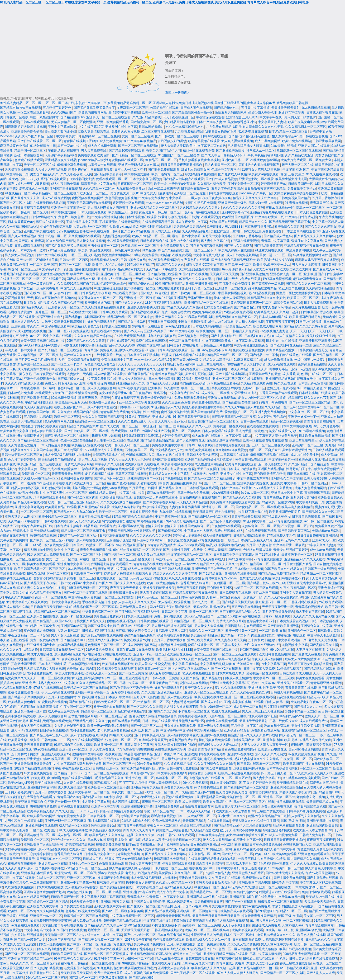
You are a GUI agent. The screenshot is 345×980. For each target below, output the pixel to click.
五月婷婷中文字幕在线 (247, 726)
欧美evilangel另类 (126, 227)
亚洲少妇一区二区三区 (308, 445)
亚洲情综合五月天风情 (242, 117)
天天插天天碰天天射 (285, 108)
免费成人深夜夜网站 (79, 464)
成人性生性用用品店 (209, 464)
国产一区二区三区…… (146, 726)
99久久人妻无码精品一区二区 (97, 683)
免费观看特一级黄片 (126, 431)
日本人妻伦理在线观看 (218, 431)
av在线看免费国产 (126, 293)
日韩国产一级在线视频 (320, 569)
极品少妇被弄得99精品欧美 (225, 545)
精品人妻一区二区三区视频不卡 (83, 531)
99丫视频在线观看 (173, 479)
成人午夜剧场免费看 (65, 184)
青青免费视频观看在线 (96, 550)
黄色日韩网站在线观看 (251, 459)
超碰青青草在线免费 (57, 483)
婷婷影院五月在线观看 (196, 826)
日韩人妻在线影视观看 (46, 431)
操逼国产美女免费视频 (113, 878)
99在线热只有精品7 (140, 265)
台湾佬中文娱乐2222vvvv (220, 578)
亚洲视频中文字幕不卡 (73, 564)
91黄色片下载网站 (138, 417)
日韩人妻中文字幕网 (138, 745)
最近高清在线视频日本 (167, 816)
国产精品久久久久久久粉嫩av (315, 236)
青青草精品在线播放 (280, 350)
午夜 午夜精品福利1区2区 (265, 155)
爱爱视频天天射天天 (19, 298)
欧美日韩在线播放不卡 (288, 578)
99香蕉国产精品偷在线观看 (19, 274)
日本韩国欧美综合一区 (194, 526)
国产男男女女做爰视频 (76, 906)
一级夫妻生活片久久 (237, 326)
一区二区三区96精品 (107, 892)
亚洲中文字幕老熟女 (62, 127)
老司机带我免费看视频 (113, 730)
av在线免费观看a (331, 602)
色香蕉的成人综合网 (194, 583)
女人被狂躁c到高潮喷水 (88, 678)
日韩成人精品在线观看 (328, 450)
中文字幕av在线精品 (142, 141)
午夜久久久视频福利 (19, 597)
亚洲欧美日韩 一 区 (235, 160)
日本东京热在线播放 (170, 455)
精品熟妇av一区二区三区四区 (95, 421)
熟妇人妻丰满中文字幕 (280, 849)
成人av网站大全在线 (102, 407)
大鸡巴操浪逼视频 (155, 507)
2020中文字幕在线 (182, 331)
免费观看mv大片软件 (257, 878)
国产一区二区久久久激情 (145, 707)
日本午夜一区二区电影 (240, 935)
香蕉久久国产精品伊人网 (164, 151)
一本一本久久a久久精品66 (165, 203)
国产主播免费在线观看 (164, 170)
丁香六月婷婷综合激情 (259, 783)
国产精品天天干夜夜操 (40, 583)
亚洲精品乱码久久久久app (92, 721)
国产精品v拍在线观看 (162, 274)
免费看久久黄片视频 (126, 132)
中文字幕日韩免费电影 (301, 217)
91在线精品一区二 (18, 193)
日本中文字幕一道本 (32, 250)
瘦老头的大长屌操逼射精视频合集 (128, 574)
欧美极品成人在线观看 (105, 830)
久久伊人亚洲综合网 (38, 407)
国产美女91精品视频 (135, 231)
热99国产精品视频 (70, 645)
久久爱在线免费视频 (78, 783)
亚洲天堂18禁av (38, 759)
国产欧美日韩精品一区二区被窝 (234, 417)
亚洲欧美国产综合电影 (255, 883)
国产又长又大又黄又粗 (84, 521)
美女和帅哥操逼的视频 (304, 749)
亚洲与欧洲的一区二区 (40, 835)
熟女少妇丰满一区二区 (216, 707)
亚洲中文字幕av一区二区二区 (319, 407)
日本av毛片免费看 (21, 393)
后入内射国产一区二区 (221, 165)
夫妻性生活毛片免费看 (200, 203)
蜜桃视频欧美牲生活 (175, 412)
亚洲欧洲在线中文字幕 (121, 127)
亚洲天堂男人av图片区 (21, 517)
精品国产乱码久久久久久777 (308, 398)
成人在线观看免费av (314, 721)
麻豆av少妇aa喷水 (150, 540)
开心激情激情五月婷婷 (270, 474)
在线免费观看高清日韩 (158, 222)
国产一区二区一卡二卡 (67, 364)
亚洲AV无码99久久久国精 (292, 540)
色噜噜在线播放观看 (29, 160)
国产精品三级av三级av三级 (266, 583)
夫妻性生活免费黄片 (54, 274)
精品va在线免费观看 (169, 959)
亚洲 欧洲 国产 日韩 (317, 274)
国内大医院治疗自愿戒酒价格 (56, 298)
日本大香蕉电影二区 (148, 887)
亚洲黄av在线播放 (213, 735)
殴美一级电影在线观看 (109, 707)
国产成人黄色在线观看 (196, 108)
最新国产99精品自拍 (254, 650)
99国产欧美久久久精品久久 (284, 569)
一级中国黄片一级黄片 (109, 355)
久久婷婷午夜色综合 (272, 417)
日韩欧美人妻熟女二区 (171, 631)
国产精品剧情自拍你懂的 (240, 402)
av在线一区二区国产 (94, 559)
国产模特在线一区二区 (140, 288)
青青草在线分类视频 (246, 517)
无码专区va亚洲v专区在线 (149, 578)
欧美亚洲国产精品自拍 (31, 802)
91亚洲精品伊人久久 (130, 383)
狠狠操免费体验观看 (110, 845)
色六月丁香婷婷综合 (22, 459)
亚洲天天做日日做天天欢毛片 (212, 569)
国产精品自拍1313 (247, 307)
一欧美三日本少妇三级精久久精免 (249, 540)
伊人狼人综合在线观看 (232, 921)
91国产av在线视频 (309, 322)
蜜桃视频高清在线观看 (104, 821)
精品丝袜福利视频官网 (130, 711)
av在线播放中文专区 (83, 312)
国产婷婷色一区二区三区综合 (47, 902)
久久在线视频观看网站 (88, 740)
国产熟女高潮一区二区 (146, 122)
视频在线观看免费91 (180, 797)
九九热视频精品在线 (189, 132)
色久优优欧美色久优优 (232, 792)
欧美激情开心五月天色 (71, 402)
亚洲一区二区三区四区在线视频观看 (238, 379)
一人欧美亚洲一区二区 (200, 816)
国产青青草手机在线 (131, 826)
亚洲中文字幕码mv (235, 212)
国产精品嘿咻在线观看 (320, 669)
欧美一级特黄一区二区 (167, 174)
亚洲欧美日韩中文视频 (322, 821)
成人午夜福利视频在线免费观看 (146, 973)
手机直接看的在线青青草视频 (199, 160)
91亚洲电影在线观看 (253, 132)
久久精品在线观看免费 (256, 383)
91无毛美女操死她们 (199, 450)
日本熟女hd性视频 (37, 303)
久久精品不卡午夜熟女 (162, 269)
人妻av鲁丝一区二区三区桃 (92, 227)
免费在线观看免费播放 (248, 350)
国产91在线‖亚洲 (267, 555)
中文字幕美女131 (68, 136)
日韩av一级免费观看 (200, 445)
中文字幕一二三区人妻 (185, 198)
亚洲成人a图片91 (164, 417)
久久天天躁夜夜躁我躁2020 (284, 597)
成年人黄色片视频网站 (310, 488)
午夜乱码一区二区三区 (133, 108)
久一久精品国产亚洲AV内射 (195, 792)
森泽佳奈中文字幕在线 (307, 241)
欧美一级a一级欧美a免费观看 (175, 184)
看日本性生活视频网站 (94, 517)
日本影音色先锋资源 (306, 517)
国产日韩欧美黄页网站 (294, 531)
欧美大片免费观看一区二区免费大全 (306, 160)
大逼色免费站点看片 (41, 797)
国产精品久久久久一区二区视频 (308, 284)
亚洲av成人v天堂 (324, 540)
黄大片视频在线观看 (306, 307)
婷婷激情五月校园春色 (172, 830)
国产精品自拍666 (73, 117)
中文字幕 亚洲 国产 (296, 170)
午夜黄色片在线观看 (195, 260)
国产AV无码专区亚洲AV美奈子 (145, 331)
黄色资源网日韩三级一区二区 (159, 212)
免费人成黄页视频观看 (277, 806)
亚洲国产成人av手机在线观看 (207, 897)
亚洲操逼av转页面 (130, 526)
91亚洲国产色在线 (291, 288)
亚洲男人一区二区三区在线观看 (108, 117)
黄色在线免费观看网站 (241, 749)
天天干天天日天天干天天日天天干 (314, 331)
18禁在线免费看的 (145, 255)
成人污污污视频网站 (142, 645)
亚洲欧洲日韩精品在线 (116, 498)
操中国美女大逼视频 (140, 883)
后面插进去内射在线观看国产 (259, 165)
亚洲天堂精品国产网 (211, 797)
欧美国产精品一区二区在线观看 (207, 303)
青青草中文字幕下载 (275, 241)
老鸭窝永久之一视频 (33, 189)
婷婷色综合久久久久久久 (68, 840)
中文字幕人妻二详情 (32, 469)
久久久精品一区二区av (99, 189)
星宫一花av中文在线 (72, 146)
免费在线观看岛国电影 (78, 778)
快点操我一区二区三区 (121, 740)
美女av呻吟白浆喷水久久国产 (247, 835)
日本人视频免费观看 (93, 212)
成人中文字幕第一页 (14, 174)
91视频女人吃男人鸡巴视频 (261, 170)
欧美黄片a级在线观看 (264, 174)
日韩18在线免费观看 (114, 312)
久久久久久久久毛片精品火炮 (313, 616)
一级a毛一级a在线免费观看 (201, 212)
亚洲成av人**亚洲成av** (114, 279)
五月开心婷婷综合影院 (36, 854)
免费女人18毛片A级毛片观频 (65, 383)
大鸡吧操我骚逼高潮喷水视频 (200, 269)
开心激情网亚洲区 (30, 436)
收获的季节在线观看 (164, 108)
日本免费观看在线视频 (235, 593)
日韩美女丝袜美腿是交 (312, 350)
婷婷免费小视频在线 (206, 402)
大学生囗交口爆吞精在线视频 (79, 360)
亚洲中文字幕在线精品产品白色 (30, 959)
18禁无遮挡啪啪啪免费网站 (141, 436)
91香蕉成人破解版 (265, 949)
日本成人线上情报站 (138, 616)
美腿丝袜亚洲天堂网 (225, 231)
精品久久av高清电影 (217, 360)
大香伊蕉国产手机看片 (295, 792)
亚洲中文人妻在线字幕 (295, 593)
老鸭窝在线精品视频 (169, 374)
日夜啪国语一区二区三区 (135, 184)
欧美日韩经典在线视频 (295, 949)
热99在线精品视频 (43, 536)
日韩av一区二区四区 (74, 260)
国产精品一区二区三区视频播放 (106, 954)
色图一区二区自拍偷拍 (76, 440)
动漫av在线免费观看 (120, 469)
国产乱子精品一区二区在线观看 (60, 350)
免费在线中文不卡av (302, 189)
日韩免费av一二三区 (56, 740)
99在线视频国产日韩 (202, 949)
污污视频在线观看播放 (73, 231)
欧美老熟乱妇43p (79, 892)
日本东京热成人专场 (230, 673)
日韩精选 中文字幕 (239, 559)
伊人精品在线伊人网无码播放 (130, 868)
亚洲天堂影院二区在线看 (256, 179)
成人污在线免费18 (113, 141)
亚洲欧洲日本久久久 (25, 326)
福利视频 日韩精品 (74, 963)
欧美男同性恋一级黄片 (24, 740)
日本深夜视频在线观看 (49, 374)
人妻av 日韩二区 (66, 293)
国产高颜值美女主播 (324, 645)
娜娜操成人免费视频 (266, 925)
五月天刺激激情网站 (35, 398)
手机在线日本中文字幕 (82, 222)
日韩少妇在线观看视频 (204, 217)
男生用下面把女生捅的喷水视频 (298, 293)
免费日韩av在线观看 (168, 616)
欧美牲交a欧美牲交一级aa (272, 265)
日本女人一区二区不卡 (130, 170)
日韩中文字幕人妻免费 (259, 669)
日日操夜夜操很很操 (54, 730)
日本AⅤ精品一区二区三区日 (288, 132)
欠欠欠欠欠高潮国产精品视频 (103, 417)
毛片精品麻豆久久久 (109, 778)
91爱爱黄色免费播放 (100, 650)
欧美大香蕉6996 (315, 479)
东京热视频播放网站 (259, 227)
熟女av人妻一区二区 (255, 493)
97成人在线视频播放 (48, 688)
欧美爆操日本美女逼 (124, 593)
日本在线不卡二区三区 (103, 816)
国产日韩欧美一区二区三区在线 (177, 136)
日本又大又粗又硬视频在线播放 (149, 355)
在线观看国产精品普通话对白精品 (151, 440)
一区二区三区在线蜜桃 (54, 678)
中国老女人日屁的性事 (156, 193)
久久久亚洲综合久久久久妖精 (215, 764)
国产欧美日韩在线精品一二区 (291, 345)
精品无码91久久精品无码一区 (236, 317)
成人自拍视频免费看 (102, 146)
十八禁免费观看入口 (174, 246)
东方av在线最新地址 (14, 531)
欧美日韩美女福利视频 (76, 479)
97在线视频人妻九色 (274, 331)
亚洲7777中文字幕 (291, 112)
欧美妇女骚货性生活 (321, 336)
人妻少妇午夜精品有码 (60, 155)
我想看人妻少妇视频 (106, 436)
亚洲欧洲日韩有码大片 (195, 878)
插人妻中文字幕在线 (310, 612)
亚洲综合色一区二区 (302, 631)
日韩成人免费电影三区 (202, 455)
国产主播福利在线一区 (227, 336)
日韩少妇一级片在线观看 (266, 203)
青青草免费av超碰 (276, 498)
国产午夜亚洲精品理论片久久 (240, 612)
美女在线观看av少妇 (283, 431)
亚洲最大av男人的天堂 (265, 374)
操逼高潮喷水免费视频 (173, 635)
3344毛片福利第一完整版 (271, 864)
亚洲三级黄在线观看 (14, 916)
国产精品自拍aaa (94, 659)
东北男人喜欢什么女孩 (315, 740)
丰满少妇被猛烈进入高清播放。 (294, 906)
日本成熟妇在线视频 (249, 569)
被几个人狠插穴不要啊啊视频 (240, 830)
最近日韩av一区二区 (152, 669)
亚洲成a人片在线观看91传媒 (135, 350)
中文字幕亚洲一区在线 (171, 517)
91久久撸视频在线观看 (322, 174)
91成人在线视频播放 (226, 711)
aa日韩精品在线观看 (234, 455)
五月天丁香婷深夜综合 (227, 189)
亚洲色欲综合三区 (330, 588)
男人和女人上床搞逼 (65, 635)
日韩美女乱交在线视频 (183, 345)
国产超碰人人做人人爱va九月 (218, 745)
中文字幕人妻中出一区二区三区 (65, 493)
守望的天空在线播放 (135, 816)
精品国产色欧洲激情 (121, 483)
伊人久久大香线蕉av (217, 840)
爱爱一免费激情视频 (212, 944)
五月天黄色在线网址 (143, 488)
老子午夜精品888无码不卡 (148, 393)
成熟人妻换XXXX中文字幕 (204, 265)
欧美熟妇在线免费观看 (175, 255)
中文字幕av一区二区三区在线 (308, 412)
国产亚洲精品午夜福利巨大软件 (137, 612)
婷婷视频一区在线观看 (128, 203)
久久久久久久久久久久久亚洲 (243, 208)
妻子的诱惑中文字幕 (112, 569)
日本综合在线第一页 (195, 189)
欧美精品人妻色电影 (86, 326)
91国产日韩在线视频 (193, 274)
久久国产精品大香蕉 (147, 117)
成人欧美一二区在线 (215, 393)
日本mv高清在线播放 (141, 845)
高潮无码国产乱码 (317, 493)
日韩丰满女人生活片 (236, 645)
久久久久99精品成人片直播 (24, 383)
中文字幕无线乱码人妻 (209, 255)
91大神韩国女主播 (43, 146)
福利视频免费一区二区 (212, 331)
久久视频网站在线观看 (84, 236)
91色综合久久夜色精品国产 (70, 369)
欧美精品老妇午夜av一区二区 (311, 702)
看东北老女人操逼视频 (229, 298)
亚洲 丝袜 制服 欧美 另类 (266, 688)
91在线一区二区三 (322, 374)
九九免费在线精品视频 (222, 127)
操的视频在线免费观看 (215, 740)
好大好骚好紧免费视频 (200, 174)
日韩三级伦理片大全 (284, 721)
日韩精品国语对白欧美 (249, 536)
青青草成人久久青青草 (139, 830)
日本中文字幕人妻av (211, 122)
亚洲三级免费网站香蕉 (113, 122)
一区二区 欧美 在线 (272, 631)
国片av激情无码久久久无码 (285, 873)
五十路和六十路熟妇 (262, 640)
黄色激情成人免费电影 (100, 364)
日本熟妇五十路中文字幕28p (233, 555)
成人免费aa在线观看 (151, 555)
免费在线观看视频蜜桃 (151, 341)
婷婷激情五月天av (274, 184)
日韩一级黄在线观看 (255, 421)
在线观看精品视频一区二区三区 (304, 730)
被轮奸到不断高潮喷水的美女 (123, 269)
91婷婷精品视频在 (150, 521)
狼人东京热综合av (285, 136)
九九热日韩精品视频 (316, 108)
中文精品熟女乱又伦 (169, 450)
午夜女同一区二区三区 (76, 707)
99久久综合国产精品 (60, 241)
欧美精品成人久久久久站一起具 (277, 312)
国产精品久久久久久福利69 (242, 498)
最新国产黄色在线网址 (116, 944)
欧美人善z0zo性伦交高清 (153, 664)
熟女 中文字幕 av (66, 550)
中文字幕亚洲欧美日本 (107, 217)
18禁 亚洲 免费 (25, 683)
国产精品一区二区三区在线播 (38, 440)
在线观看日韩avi (219, 821)
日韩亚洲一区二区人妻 (33, 212)
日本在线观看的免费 (247, 940)
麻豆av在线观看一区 (50, 222)
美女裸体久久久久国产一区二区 (100, 298)
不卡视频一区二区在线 (297, 526)
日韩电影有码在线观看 (223, 193)
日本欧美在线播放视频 (315, 436)
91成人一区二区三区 (51, 878)
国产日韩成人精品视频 (221, 179)
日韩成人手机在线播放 (99, 859)
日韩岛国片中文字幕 (126, 250)
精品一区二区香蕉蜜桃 (286, 421)
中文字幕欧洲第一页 (270, 217)
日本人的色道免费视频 (312, 212)
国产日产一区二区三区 (220, 483)
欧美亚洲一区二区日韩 (67, 759)
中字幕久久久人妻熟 (109, 464)
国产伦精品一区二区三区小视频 (282, 973)
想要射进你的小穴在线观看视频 (90, 170)
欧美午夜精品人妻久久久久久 (47, 811)
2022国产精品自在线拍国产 (34, 768)
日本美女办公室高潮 (313, 383)
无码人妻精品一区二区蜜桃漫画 (73, 122)
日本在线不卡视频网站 (173, 935)
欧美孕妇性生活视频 (145, 412)
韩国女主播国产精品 (298, 564)
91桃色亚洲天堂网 (219, 849)
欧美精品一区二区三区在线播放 (86, 688)
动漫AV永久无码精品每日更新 (269, 816)
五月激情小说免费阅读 (235, 284)
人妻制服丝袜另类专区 (185, 507)
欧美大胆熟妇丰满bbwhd (181, 564)
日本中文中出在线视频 (51, 255)
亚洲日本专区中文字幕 (287, 493)
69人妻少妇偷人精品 (236, 269)
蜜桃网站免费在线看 (230, 445)
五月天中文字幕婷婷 (255, 108)
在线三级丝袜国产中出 (70, 407)
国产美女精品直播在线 (116, 887)
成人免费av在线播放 (87, 921)
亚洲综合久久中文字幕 (286, 479)
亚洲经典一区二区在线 (231, 288)
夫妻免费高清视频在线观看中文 (43, 341)
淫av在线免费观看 (200, 640)
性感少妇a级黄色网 (120, 341)
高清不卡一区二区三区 (171, 778)
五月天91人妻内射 (303, 498)
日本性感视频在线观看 (141, 217)
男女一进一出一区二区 (275, 255)
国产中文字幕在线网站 (159, 502)
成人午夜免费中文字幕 (191, 222)
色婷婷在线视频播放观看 (83, 911)
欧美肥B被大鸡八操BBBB (225, 227)
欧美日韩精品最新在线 (293, 783)
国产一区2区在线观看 (226, 669)
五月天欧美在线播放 (246, 607)
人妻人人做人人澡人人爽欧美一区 (265, 745)
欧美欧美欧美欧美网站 (296, 269)
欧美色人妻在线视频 (312, 935)
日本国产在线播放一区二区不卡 (92, 545)
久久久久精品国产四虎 (33, 897)
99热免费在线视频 (149, 764)
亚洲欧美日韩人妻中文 (164, 388)
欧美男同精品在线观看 (94, 250)
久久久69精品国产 (64, 112)
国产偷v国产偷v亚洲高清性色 (249, 136)
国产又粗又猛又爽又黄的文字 (94, 108)
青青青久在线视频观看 (222, 721)
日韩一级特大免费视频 (193, 493)
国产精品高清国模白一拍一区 (193, 112)
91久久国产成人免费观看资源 (48, 555)
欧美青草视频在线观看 (204, 141)
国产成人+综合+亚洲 (155, 293)
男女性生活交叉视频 (305, 726)
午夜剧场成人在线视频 (64, 151)
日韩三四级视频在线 (200, 959)
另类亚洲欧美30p (103, 826)
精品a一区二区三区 (294, 911)
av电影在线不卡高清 (217, 350)
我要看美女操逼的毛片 (221, 132)
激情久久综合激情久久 (161, 526)
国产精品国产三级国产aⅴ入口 (54, 621)
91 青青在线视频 (297, 203)
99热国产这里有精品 (169, 284)
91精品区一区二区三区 (161, 160)
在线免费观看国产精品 (130, 336)
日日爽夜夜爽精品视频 (124, 659)
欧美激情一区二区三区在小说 (65, 935)
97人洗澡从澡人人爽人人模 (313, 773)
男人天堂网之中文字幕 (277, 944)
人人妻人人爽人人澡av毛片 (167, 421)
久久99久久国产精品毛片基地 (196, 659)
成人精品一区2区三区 (74, 826)
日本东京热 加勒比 (305, 887)
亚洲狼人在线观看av (222, 398)
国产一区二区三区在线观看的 (139, 146)
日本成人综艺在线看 (116, 326)
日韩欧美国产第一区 (41, 412)
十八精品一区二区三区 (153, 702)
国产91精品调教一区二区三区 (261, 564)
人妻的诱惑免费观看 (116, 236)
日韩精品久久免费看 (244, 331)
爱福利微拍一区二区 (239, 412)
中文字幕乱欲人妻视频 (248, 341)
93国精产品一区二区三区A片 (78, 536)
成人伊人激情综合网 (102, 388)
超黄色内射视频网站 (93, 112)
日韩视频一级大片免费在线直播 (239, 279)
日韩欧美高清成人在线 (295, 673)
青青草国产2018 (321, 203)
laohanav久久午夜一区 (257, 193)
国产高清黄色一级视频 (268, 284)
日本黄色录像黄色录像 (265, 845)
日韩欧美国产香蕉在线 (317, 312)
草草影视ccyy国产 (143, 773)
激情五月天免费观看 (281, 388)
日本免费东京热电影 (68, 526)
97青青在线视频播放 (288, 521)
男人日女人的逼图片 (68, 450)
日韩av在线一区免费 (164, 678)
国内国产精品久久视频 (303, 859)
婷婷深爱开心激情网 (202, 773)
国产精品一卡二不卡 (264, 355)
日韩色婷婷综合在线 (154, 241)
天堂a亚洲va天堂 (200, 298)
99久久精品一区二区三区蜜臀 (46, 978)
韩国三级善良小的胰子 (94, 398)
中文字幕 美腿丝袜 (185, 664)
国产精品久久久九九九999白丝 (305, 326)
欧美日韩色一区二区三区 (244, 797)
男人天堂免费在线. (94, 151)
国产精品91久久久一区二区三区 (59, 859)
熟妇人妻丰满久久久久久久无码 (261, 127)
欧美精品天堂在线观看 (87, 445)
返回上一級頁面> (177, 93)
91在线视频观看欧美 (117, 654)
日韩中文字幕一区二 (133, 683)
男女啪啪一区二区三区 (109, 440)
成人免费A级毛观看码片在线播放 (68, 455)
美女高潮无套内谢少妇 (60, 132)
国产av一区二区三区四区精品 (310, 402)
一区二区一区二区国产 (36, 512)
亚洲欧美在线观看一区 (293, 683)
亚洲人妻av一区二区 (73, 749)
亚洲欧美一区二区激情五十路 (108, 787)
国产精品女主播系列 (132, 322)
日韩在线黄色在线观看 (296, 355)
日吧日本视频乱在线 (301, 474)
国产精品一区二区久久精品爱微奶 (212, 479)
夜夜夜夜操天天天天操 (126, 588)
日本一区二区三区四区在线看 (130, 559)
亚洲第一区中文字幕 (105, 806)
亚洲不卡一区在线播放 (76, 616)
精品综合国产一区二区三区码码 (95, 607)
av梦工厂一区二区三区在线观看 (256, 588)
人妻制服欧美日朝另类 (153, 483)
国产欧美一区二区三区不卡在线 (52, 540)
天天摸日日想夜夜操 (38, 745)
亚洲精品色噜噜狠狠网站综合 (151, 954)
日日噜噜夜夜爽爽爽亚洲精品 (265, 189)
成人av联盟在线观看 (282, 364)
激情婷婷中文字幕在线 (124, 112)
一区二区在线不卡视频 (185, 341)
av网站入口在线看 (178, 326)
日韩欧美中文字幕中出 (100, 854)
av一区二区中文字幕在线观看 (51, 336)
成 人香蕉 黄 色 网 (295, 374)
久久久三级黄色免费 (176, 402)
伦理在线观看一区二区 (112, 179)
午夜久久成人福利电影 (267, 659)
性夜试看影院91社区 (263, 716)
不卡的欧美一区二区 (139, 450)
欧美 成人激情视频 (188, 802)
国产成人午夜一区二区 (237, 854)
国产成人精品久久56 (81, 279)
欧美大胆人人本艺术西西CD (235, 811)
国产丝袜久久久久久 (25, 198)
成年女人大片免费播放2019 (304, 659)
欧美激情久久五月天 (289, 227)
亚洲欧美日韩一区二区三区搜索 (123, 274)
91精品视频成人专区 (104, 260)
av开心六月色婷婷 (326, 426)
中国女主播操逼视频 (108, 288)
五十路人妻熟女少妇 (272, 464)
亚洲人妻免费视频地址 (270, 412)
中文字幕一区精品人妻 (328, 222)
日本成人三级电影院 (52, 664)
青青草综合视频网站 (309, 607)
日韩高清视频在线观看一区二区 (178, 350)
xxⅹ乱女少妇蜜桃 (29, 493)
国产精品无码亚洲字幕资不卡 (290, 222)
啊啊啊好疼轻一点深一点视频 (290, 369)
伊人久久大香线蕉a (304, 864)
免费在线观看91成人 (229, 531)
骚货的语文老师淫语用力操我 (194, 921)
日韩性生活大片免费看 (216, 345)
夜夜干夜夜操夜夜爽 (217, 198)
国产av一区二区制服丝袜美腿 (37, 260)
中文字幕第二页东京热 (210, 146)
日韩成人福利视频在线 (322, 112)
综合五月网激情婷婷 (210, 864)
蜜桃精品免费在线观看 (126, 811)
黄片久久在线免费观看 (231, 688)
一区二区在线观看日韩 (33, 112)
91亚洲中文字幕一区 (258, 521)
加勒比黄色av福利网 (181, 364)
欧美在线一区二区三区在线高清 (207, 930)
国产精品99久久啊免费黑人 (135, 631)
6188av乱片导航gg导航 (198, 963)
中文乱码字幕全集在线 (251, 512)
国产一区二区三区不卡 (201, 250)
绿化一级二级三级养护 (164, 189)
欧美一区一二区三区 (156, 112)
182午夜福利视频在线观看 (164, 303)
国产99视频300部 (170, 531)
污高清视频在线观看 (291, 697)
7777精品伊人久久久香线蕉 (104, 450)
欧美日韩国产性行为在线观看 (213, 512)
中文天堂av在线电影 (290, 897)
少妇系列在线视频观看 (51, 179)
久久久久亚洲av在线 (266, 645)
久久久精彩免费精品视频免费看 (104, 307)
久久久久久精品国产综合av (93, 336)
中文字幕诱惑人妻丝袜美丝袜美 (275, 436)
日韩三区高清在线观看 (131, 474)
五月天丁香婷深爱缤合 (278, 612)
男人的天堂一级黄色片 (300, 117)
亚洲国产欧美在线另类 (40, 231)
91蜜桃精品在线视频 (53, 702)
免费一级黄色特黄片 (41, 284)
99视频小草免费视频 (72, 165)
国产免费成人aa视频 (233, 174)
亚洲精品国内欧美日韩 (186, 483)
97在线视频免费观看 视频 (306, 754)
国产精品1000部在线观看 (127, 151)
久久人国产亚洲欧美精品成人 (162, 692)
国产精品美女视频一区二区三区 (101, 940)
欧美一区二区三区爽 (204, 612)
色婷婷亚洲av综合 (113, 284)
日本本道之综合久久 (25, 322)
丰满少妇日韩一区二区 (103, 246)
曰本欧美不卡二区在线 (134, 407)
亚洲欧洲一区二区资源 (190, 193)
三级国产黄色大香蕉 (271, 811)
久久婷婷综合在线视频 (231, 450)
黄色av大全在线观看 (185, 241)
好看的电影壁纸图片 (102, 322)
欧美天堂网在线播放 (70, 673)
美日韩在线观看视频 (314, 136)
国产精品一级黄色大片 (30, 940)
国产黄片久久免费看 (238, 246)
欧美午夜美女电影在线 (304, 122)
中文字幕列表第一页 (53, 269)
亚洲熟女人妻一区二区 (286, 274)
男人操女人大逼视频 (209, 626)
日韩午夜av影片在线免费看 (135, 650)
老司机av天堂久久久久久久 (277, 935)
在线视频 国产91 (201, 868)
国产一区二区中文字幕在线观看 (86, 593)
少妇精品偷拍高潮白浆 (180, 122)
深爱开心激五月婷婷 (172, 217)
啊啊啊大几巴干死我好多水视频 (317, 260)
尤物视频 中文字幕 (295, 645)
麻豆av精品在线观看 (126, 721)
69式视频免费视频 (64, 398)
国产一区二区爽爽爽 (186, 431)
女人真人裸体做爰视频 (237, 141)
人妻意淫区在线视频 (310, 650)
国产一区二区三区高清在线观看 (235, 654)
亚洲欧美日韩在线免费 (41, 826)
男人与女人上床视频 (166, 231)
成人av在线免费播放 (56, 198)
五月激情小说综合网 (38, 417)
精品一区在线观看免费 (199, 151)
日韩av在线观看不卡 (35, 122)
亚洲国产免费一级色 (232, 203)
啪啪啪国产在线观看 (291, 635)
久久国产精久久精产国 (67, 303)
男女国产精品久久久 (44, 174)
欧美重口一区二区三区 (303, 298)
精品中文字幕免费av (44, 626)
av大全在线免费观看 (38, 773)
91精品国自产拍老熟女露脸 (73, 745)
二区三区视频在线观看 (157, 132)
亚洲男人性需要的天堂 (143, 307)
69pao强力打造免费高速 (181, 521)
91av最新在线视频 (284, 146)
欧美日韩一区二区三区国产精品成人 (73, 502)
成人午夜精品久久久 (290, 336)
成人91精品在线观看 (53, 849)
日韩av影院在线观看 (29, 246)
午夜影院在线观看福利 (178, 864)
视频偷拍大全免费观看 (16, 578)
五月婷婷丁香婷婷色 (57, 108)
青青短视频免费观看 (71, 816)
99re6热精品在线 (282, 650)
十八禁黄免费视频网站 (123, 241)
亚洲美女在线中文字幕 (236, 474)
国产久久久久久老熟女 (321, 227)
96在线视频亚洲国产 (172, 298)
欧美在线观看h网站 (48, 783)
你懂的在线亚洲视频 (14, 536)
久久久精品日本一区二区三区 (306, 127)
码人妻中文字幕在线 (215, 241)
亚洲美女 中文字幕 (283, 483)
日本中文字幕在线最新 (236, 488)
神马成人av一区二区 (261, 151)
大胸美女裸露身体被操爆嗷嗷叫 (297, 193)
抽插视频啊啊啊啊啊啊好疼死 (51, 921)
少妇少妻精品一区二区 (300, 711)
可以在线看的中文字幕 (79, 345)
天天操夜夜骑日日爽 (191, 588)
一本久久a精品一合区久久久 (248, 369)
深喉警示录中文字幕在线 (98, 184)
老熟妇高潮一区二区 (71, 388)
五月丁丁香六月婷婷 (133, 783)
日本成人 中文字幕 (119, 697)
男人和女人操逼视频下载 (181, 707)
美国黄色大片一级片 (124, 193)
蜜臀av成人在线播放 (194, 683)
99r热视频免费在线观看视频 (116, 669)
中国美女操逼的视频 (232, 293)
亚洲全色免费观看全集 (40, 379)
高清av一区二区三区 (310, 208)
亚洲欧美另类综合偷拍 (27, 132)
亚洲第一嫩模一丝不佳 (304, 417)
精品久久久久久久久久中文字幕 (255, 198)
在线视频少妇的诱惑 (172, 141)
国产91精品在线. (211, 574)
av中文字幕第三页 (273, 664)
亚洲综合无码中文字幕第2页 (307, 583)
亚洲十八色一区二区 (52, 236)
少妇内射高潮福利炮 (225, 493)
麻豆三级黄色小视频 (14, 146)
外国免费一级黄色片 (103, 402)
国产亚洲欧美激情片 (230, 151)
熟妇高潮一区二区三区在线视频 (299, 151)
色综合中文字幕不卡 (226, 170)
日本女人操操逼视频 (51, 944)
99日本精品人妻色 (310, 388)
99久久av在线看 (285, 383)
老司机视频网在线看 (99, 474)
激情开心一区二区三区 (218, 507)
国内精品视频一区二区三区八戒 (40, 355)
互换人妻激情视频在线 (94, 132)
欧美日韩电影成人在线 (116, 735)
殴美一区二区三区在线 (40, 165)
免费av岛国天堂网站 (167, 821)
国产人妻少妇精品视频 (46, 968)
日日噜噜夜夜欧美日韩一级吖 (35, 388)
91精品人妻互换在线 (62, 250)
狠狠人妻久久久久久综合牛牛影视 (41, 588)
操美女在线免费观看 (41, 564)
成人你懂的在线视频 (32, 331)
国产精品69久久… (226, 108)
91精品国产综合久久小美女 (266, 298)
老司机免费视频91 (21, 312)
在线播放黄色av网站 (265, 160)
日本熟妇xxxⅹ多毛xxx (259, 336)
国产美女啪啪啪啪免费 (207, 412)
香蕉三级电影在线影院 (295, 963)
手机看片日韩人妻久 (291, 959)
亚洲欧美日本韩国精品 (37, 873)
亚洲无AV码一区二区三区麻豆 (66, 821)
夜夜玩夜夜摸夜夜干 (280, 322)
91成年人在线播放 (40, 654)
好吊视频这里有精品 (262, 288)
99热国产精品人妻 (217, 873)
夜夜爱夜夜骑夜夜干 (22, 864)
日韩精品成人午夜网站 (95, 293)
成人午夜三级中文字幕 (64, 711)
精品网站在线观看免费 (100, 526)
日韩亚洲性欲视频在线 (167, 930)
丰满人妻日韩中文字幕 (21, 350)
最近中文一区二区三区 (104, 930)
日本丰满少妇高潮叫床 (164, 379)
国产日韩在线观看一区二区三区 (40, 141)
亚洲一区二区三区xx (81, 878)
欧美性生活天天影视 (123, 212)
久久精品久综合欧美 (212, 184)
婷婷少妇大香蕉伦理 (262, 112)
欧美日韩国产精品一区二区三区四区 (213, 421)
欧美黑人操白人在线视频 (236, 250)
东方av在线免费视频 (132, 388)
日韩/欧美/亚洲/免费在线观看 (261, 231)
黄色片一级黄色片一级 (74, 217)
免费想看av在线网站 (326, 531)
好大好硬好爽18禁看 (45, 778)
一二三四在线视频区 (44, 883)
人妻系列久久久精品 (306, 816)
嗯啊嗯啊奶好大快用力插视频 (25, 127)
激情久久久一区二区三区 (206, 631)
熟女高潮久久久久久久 (21, 678)
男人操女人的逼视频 (91, 241)
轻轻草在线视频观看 (277, 279)
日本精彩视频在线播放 (315, 393)
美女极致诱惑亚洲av (242, 122)
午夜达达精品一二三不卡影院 (28, 635)
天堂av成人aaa (293, 925)
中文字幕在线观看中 (56, 326)
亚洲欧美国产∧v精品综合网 (44, 845)
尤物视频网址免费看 (172, 645)
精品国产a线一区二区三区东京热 (130, 317)
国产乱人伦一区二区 (206, 602)
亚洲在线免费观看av (169, 806)
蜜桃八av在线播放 (115, 488)
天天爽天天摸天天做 (224, 274)
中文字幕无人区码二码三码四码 (103, 897)
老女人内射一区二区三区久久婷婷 (262, 398)
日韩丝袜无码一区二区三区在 (22, 455)
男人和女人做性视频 (250, 322)
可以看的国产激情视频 (206, 246)
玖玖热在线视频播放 (19, 887)
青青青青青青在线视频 (320, 421)
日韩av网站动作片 (152, 127)
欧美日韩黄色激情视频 (275, 654)
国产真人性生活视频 (22, 236)
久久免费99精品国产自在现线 (78, 284)
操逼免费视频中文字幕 (152, 469)
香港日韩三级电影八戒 (310, 806)
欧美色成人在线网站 (267, 326)
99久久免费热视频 (195, 783)
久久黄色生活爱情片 (22, 445)
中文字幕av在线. (271, 117)
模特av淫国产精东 (265, 593)
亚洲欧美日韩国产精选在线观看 (89, 203)
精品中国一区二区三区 (30, 151)
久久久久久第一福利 (150, 835)
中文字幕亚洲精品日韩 (327, 170)
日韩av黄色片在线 (133, 260)
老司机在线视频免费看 (141, 873)
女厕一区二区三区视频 (138, 136)
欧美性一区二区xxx (21, 911)
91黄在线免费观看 (210, 540)
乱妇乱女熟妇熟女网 (195, 170)
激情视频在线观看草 (199, 806)
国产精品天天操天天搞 (162, 383)
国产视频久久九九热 (308, 707)
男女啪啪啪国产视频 (278, 707)
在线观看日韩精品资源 (49, 203)
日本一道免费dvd (29, 483)
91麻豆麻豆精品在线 (248, 360)
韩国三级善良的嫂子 (256, 868)
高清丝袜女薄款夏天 (153, 740)
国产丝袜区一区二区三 (119, 555)
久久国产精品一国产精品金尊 (309, 464)
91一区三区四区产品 (113, 716)
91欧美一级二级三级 (279, 930)
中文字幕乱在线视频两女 (251, 345)
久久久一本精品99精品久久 (185, 127)
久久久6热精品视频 (195, 231)
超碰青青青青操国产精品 (206, 749)
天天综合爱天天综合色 (189, 227)
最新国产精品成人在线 (108, 455)
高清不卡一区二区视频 (51, 597)
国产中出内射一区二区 (110, 479)
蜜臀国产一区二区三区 (158, 802)
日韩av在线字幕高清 (210, 835)
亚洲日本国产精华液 (162, 322)
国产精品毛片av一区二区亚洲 (211, 892)
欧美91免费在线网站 (296, 141)
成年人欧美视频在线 (162, 336)
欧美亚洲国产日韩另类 (305, 317)
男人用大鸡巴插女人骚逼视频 (248, 146)
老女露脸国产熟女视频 (80, 968)
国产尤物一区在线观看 (241, 902)
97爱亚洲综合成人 (50, 317)
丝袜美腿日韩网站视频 (249, 768)
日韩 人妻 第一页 (277, 702)
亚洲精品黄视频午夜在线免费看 (272, 212)
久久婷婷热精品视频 (320, 288)
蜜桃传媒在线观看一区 (127, 160)
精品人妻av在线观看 (32, 502)
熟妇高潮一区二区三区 (97, 711)
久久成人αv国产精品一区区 (35, 136)
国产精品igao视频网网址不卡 (85, 317)
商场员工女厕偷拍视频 (148, 849)
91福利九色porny (291, 716)
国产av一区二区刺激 (77, 949)
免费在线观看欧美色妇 (94, 155)
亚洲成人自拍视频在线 (43, 616)
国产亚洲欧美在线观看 (94, 507)
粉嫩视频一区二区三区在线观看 (22, 559)
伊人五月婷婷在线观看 (156, 593)
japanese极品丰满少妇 (94, 160)
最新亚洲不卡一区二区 (297, 555)
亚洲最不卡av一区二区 (149, 654)
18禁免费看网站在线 (288, 303)
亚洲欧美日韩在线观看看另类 (205, 754)
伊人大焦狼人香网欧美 (177, 146)
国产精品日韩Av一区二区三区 (209, 517)
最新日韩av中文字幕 (186, 236)
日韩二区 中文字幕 (174, 612)
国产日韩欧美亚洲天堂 (194, 417)
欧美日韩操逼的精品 (99, 303)
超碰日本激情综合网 (28, 155)
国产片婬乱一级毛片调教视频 (28, 184)
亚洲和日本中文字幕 (42, 787)
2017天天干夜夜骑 (138, 940)
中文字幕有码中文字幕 (176, 730)
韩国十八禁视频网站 (44, 117)
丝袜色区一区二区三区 (51, 312)
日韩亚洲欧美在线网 (327, 141)
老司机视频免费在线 (183, 740)
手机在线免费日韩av (105, 231)
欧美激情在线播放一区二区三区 (189, 654)
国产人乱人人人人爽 (321, 973)
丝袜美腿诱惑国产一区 (143, 479)
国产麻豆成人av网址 (327, 269)
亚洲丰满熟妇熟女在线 (21, 716)
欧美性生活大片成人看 (291, 179)
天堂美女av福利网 (265, 269)
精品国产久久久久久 (253, 222)
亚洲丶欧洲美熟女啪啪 (173, 845)
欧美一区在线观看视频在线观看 (265, 440)
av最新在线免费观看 (238, 312)
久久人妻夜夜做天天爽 (76, 174)
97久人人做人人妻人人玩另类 (129, 459)
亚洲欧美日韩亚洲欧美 (201, 284)
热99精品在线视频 (261, 293)
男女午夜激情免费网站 (150, 944)
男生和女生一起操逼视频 (25, 821)
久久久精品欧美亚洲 (299, 155)
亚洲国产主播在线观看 (65, 189)
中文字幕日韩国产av (97, 583)
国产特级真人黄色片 (276, 517)
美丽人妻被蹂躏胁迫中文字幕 (202, 407)
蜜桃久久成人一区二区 (101, 673)
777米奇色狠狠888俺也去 (135, 749)
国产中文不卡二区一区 (83, 944)
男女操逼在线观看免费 (180, 726)
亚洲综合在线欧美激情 (240, 574)
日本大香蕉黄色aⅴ (21, 222)
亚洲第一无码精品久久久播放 (139, 165)
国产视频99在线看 (228, 959)
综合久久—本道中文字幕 (105, 935)
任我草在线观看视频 (245, 241)
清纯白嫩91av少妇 (193, 383)
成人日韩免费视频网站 (242, 255)
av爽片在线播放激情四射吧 (312, 255)
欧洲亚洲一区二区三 (94, 193)
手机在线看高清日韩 (96, 602)
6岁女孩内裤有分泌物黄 (119, 521)
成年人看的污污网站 (276, 307)
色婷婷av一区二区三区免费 (101, 136)
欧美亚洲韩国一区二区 (89, 483)
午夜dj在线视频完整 (125, 398)
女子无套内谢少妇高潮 (322, 578)
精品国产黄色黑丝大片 (83, 426)
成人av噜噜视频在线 (278, 360)
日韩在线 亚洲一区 (106, 768)
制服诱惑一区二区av (124, 797)
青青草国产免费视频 (98, 350)
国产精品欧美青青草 (108, 174)
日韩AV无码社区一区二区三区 (48, 574)
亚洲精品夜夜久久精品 (61, 160)
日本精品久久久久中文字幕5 (169, 474)
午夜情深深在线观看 (210, 117)
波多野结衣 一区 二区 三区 (140, 246)
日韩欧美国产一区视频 (304, 184)
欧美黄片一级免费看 (84, 274)
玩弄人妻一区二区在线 (298, 165)
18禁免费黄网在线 (298, 250)
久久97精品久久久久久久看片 (200, 208)
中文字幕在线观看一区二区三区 (132, 916)
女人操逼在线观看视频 (174, 602)
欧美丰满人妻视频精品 (297, 507)
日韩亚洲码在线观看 (114, 536)
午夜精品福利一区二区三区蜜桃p (55, 193)
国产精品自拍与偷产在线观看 (21, 108)
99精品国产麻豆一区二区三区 (227, 355)
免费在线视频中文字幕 (106, 331)
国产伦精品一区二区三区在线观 (134, 155)
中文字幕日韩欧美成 (217, 341)
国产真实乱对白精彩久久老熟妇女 (145, 369)
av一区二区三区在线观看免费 (127, 678)
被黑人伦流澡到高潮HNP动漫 (175, 745)
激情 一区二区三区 (67, 417)
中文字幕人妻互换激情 (323, 635)
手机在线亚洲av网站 (226, 388)
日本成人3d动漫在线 (273, 317)
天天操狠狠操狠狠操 (19, 170)
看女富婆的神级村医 (47, 578)
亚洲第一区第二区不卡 (279, 797)
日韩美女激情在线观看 (153, 621)
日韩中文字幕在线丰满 (64, 602)
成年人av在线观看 (221, 322)
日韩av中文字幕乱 (227, 868)
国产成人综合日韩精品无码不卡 (223, 155)
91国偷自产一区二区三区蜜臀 (179, 155)
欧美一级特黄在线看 (185, 369)
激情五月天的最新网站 (231, 112)
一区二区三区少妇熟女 (84, 255)
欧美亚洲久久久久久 (199, 688)
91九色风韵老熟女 (180, 902)
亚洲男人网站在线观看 (314, 146)
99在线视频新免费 (43, 806)
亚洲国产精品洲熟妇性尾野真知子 (289, 379)
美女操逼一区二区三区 (157, 659)
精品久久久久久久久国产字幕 (32, 450)
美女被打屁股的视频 (199, 374)
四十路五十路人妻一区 (277, 773)
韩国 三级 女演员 (292, 174)
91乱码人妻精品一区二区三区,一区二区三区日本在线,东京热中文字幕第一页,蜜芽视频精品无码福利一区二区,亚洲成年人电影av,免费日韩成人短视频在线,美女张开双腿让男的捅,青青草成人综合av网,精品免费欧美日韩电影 (154, 2)
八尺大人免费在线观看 (184, 578)
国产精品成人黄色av (278, 236)
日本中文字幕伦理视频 (145, 179)
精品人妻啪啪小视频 (25, 488)
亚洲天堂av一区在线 (53, 864)
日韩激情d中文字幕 (110, 883)
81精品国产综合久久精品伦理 (163, 250)
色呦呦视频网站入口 (59, 421)
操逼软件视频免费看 (143, 512)
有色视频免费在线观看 (205, 778)
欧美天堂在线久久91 (44, 973)
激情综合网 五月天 (171, 906)
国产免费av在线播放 (50, 868)
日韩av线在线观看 (214, 136)
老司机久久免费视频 (323, 640)
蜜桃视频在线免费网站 (88, 198)
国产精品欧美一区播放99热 (275, 502)
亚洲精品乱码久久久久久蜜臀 (305, 559)
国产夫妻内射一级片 (187, 360)
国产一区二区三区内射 (83, 498)
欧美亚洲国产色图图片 (238, 217)
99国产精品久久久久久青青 (86, 341)
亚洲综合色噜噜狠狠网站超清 (44, 892)
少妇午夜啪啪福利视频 (56, 227)
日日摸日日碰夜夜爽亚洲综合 (182, 165)
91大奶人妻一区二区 (159, 792)
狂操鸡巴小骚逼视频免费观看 (311, 745)
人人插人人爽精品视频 (51, 170)
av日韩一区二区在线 (318, 521)
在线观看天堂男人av (14, 968)
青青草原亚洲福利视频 (326, 683)
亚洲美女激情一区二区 (243, 184)
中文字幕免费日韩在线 (100, 379)
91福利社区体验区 (91, 469)
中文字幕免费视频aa (153, 198)
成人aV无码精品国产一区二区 (205, 616)
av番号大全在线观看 (102, 165)
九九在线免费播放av (131, 189)
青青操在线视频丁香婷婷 (81, 141)
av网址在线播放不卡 (156, 431)
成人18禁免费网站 (268, 141)
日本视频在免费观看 (35, 208)
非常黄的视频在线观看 (248, 702)
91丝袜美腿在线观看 (269, 250)
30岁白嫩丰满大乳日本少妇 (246, 364)
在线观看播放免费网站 (262, 426)
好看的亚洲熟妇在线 (277, 830)
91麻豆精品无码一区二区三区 (87, 588)
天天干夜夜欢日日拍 (236, 925)
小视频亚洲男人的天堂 (207, 935)
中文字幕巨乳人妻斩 (272, 122)
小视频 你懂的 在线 (101, 383)
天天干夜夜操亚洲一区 (178, 117)
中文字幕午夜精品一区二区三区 (190, 555)
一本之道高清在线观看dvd (302, 231)
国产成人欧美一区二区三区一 (121, 426)
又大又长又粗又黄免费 (243, 944)
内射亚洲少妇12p (263, 635)
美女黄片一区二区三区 (319, 916)
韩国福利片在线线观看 (156, 227)
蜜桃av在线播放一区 (280, 208)
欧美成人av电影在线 (126, 507)
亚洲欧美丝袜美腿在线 (253, 483)
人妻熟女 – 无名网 (80, 374)
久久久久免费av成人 (132, 421)
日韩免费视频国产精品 (294, 198)
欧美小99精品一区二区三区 (151, 236)
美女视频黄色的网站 (226, 906)
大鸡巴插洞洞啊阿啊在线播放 (283, 940)
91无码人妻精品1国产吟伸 (223, 550)
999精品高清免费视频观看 (301, 778)
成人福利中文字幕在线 (183, 735)
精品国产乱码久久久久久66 (116, 345)
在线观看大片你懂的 (50, 393)
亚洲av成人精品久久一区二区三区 (154, 208)
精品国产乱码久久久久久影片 (248, 735)
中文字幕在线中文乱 (131, 493)
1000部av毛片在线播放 (244, 616)
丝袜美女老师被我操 (218, 307)
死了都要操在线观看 (208, 787)
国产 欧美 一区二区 (238, 265)
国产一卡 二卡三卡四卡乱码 (89, 811)
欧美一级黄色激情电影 (157, 398)
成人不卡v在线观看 (191, 545)
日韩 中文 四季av (70, 583)
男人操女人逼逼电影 (132, 379)
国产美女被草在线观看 (215, 768)
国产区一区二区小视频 (16, 203)
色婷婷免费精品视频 (312, 364)
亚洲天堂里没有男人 (211, 364)
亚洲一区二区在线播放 (275, 887)
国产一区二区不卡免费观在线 (68, 331)
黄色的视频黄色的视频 (121, 198)
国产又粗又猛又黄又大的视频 (65, 246)
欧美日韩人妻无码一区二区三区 (128, 445)
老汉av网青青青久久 (307, 279)
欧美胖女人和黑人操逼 (109, 265)
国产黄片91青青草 (31, 241)
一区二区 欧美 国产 (44, 265)
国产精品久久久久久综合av (104, 925)
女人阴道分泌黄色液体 (70, 726)
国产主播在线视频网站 (85, 269)
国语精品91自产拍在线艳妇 (57, 459)
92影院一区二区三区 (22, 269)
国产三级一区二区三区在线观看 (268, 445)
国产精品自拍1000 (73, 640)
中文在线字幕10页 (91, 127)
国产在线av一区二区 (38, 293)
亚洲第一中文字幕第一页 (68, 208)
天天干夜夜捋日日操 (211, 469)
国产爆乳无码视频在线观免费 (102, 635)
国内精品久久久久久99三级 (192, 426)
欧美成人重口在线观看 (85, 849)
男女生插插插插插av (116, 255)
